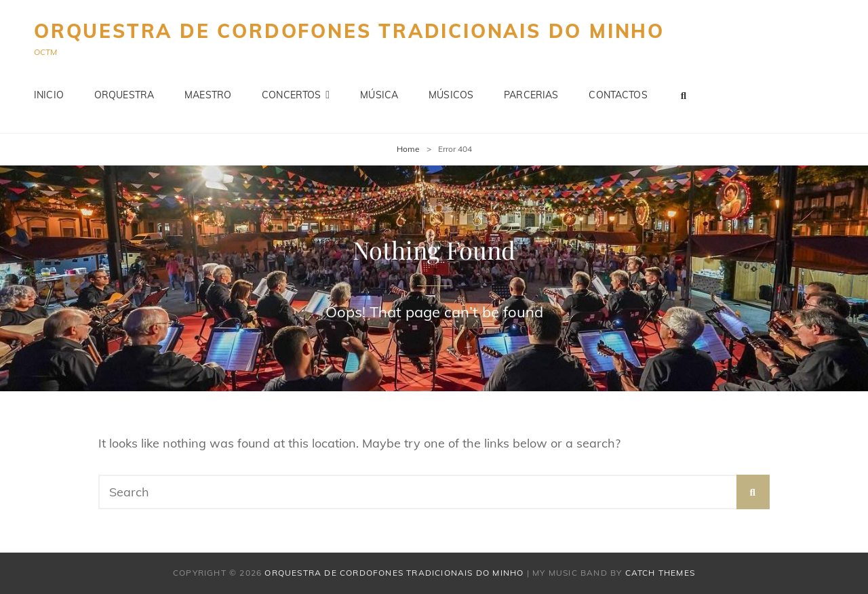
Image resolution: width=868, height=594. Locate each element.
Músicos (451, 95)
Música (379, 95)
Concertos (291, 95)
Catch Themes (660, 573)
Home (408, 149)
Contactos (618, 95)
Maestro (208, 95)
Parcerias (531, 95)
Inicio (49, 95)
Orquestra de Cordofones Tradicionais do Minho (349, 31)
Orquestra (124, 95)
